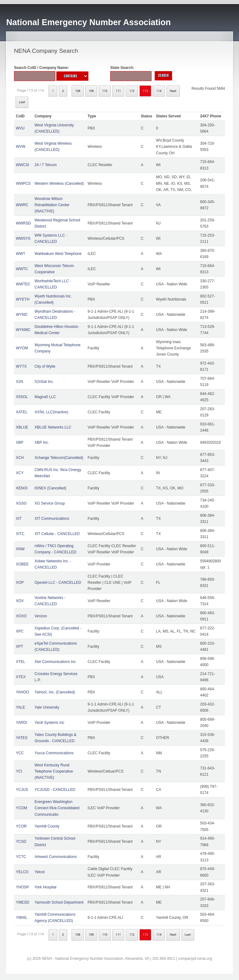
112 (132, 91)
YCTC (21, 857)
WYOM (22, 348)
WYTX (21, 366)
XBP (20, 442)
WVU (20, 128)
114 (159, 91)
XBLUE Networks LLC (53, 427)
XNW (20, 549)
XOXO (21, 616)
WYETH (23, 299)
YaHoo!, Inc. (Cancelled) (55, 692)
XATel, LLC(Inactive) (52, 412)
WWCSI (23, 165)
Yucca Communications (54, 753)
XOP (20, 583)
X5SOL (22, 397)
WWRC (22, 205)
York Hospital (45, 887)
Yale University (47, 707)
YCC (20, 753)
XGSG (21, 503)
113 (145, 91)
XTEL (21, 662)
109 (91, 91)
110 (105, 91)
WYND (22, 315)
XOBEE (22, 564)
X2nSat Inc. (44, 382)
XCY (20, 473)
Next (173, 91)
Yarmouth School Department (59, 902)
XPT (19, 647)
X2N (19, 382)
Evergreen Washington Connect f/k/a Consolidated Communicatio (57, 808)
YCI (19, 771)
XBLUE (22, 427)
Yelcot (40, 872)
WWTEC (23, 284)
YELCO (22, 872)
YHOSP (22, 887)
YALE (21, 707)
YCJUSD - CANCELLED (55, 790)
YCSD (21, 842)
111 (118, 91)
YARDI (21, 723)
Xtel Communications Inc (55, 662)
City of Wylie (45, 366)
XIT (19, 519)
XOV (20, 601)
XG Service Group (50, 503)
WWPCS (23, 184)
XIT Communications (52, 519)
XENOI (22, 488)
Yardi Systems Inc (49, 723)
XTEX (21, 677)
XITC (20, 534)
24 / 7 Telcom (46, 165)
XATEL (22, 412)
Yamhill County (47, 826)
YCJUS (22, 790)
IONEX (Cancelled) (50, 488)
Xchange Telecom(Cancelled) (59, 458)
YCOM (21, 808)
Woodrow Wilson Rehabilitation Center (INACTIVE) (52, 205)
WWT (21, 254)
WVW (21, 147)
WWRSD (23, 223)
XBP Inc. (42, 442)
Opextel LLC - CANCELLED (58, 583)
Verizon (41, 616)
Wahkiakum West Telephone (58, 254)
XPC (20, 631)
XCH (20, 458)
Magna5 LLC (45, 397)
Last (22, 102)
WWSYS (23, 238)
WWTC (22, 269)
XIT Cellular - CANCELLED (57, 534)
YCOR (21, 826)
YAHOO (22, 692)
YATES (22, 738)
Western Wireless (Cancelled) (59, 184)
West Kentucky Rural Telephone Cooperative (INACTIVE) (54, 771)
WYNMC (23, 330)
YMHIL (22, 918)
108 (78, 91)
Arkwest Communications (56, 857)
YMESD (23, 902)
